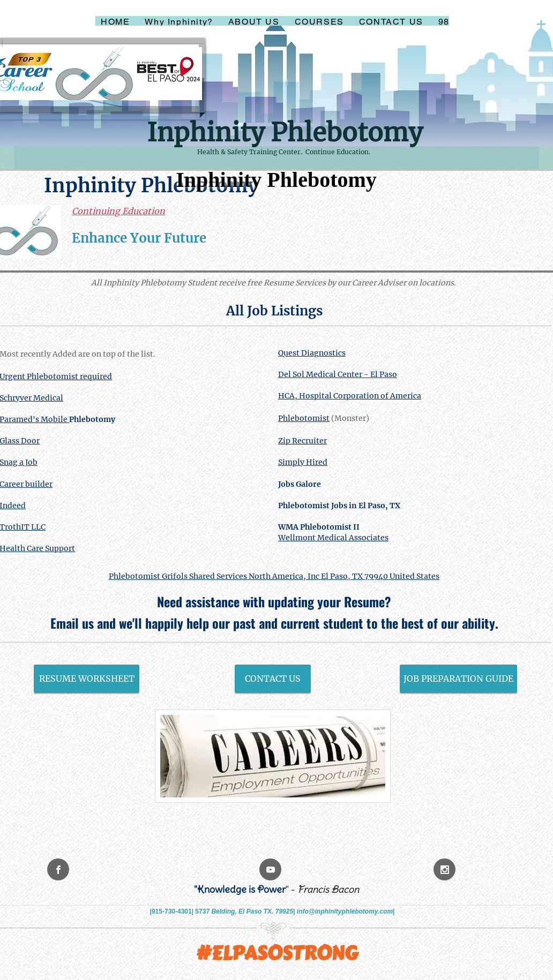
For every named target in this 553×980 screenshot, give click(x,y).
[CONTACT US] (273, 679)
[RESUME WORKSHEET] (87, 679)
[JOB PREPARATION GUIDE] (458, 679)
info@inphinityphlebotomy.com (345, 911)
